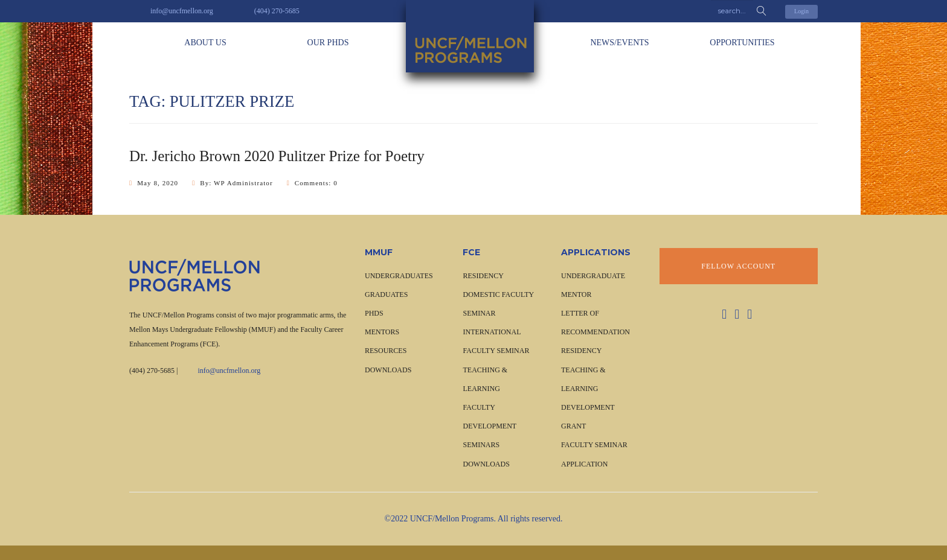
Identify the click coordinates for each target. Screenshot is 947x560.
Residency (581, 351)
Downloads (388, 370)
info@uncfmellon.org (229, 371)
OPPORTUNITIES (742, 43)
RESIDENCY (483, 276)
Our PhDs (328, 43)
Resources (386, 351)
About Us (205, 43)
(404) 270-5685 (152, 371)
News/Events (619, 43)
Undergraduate (593, 276)
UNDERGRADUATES (399, 276)
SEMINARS (481, 445)
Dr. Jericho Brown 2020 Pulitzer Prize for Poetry (277, 156)
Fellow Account (738, 266)
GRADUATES (386, 294)
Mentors (382, 332)
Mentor (576, 294)
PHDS (374, 313)
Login (801, 11)
